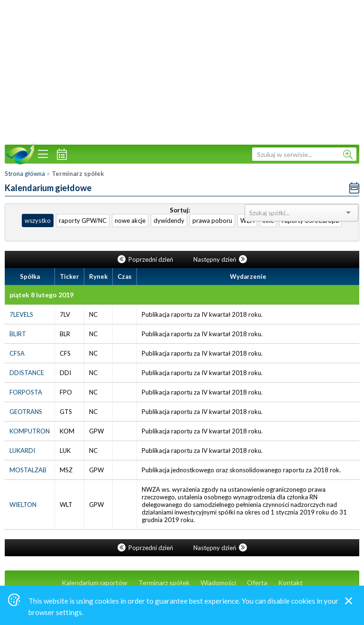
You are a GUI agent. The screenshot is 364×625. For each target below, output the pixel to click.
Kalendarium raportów (95, 583)
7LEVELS (21, 314)
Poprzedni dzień (146, 259)
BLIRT (18, 334)
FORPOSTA (26, 392)
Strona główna (25, 174)
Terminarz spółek (164, 583)
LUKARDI (22, 450)
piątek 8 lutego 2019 (41, 295)
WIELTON (23, 505)
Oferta (257, 583)
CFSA (17, 353)
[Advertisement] (182, 71)
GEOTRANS (26, 412)
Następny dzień (220, 259)
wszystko (38, 221)
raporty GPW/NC (83, 221)
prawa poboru (212, 221)
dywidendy (169, 221)
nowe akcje (130, 221)
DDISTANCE (27, 373)
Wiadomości (218, 583)
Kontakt (291, 583)
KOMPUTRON (30, 431)
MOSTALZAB (28, 470)
